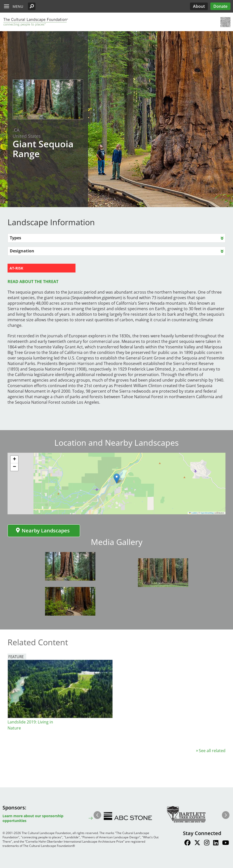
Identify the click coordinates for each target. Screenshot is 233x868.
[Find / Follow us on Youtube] (226, 843)
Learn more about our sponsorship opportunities (33, 818)
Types (15, 238)
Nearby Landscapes (43, 531)
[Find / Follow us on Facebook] (187, 843)
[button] (32, 6)
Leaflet (193, 513)
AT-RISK (16, 268)
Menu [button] (18, 6)
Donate (220, 6)
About (199, 6)
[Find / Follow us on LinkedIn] (216, 843)
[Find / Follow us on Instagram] (207, 843)
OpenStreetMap (207, 513)
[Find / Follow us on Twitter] (197, 843)
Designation (22, 251)
